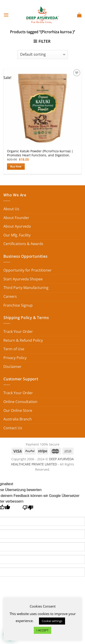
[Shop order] (42, 55)
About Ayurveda (17, 226)
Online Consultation (20, 402)
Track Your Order (18, 332)
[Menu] (6, 15)
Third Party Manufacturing (26, 288)
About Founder (16, 218)
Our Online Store (18, 410)
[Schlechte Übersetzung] (28, 509)
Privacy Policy (15, 358)
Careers (10, 296)
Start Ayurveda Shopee (23, 279)
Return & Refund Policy (23, 340)
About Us (11, 209)
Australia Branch (18, 419)
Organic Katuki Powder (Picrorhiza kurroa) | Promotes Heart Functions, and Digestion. (40, 153)
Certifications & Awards (23, 244)
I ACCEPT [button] (42, 630)
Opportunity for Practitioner (28, 270)
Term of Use (14, 349)
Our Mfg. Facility (17, 235)
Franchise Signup (18, 305)
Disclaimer (12, 367)
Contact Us (13, 428)
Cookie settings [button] (52, 621)
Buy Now (16, 166)
